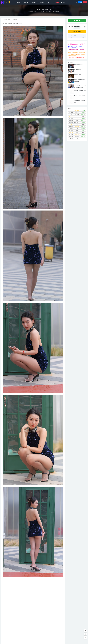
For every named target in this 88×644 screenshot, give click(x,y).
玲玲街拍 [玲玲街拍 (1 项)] (71, 127)
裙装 (5, 595)
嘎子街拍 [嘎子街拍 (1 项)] (71, 119)
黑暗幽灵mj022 (78, 75)
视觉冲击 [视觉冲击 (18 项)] (77, 135)
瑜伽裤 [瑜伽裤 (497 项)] (71, 129)
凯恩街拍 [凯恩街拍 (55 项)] (77, 115)
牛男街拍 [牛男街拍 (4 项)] (83, 125)
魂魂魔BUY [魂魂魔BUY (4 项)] (83, 137)
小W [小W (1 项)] (77, 119)
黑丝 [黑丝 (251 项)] (77, 139)
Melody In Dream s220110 (80, 96)
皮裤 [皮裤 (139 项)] (77, 129)
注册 (85, 2)
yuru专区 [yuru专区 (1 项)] (77, 111)
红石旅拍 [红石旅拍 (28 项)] (71, 131)
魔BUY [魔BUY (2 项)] (71, 139)
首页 (10, 19)
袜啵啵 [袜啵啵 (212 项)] (77, 133)
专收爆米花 (56, 12)
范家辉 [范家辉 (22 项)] (77, 131)
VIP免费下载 (77, 31)
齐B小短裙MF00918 (7, 635)
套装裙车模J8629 (56, 635)
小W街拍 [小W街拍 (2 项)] (83, 119)
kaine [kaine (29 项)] (71, 111)
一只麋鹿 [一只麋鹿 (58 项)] (71, 113)
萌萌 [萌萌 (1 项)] (83, 131)
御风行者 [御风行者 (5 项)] (71, 121)
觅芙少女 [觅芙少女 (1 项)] (71, 135)
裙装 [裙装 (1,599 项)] (83, 133)
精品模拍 (31, 12)
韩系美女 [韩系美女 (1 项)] (71, 137)
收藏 (5, 599)
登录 (80, 2)
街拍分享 (5, 633)
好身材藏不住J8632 (78, 65)
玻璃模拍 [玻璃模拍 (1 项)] (77, 127)
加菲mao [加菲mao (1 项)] (71, 117)
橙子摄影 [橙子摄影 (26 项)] (71, 123)
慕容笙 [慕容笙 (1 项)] (77, 121)
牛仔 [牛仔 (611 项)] (77, 125)
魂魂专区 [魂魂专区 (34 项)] (77, 137)
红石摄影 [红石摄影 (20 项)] (83, 129)
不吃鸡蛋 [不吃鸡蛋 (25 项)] (83, 113)
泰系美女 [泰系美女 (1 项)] (83, 123)
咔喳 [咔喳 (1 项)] (83, 117)
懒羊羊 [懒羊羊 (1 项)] (83, 121)
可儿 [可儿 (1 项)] (77, 117)
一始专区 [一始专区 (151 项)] (77, 113)
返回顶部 (84, 642)
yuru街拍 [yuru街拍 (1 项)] (83, 111)
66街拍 (12, 642)
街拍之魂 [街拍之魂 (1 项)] (71, 133)
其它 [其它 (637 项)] (71, 115)
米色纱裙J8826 (77, 70)
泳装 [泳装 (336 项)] (71, 125)
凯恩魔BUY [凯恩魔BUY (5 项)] (83, 115)
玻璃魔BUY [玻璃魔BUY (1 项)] (83, 127)
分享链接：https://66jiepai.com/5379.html (15, 599)
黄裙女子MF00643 (39, 635)
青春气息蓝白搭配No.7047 (80, 91)
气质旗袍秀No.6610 (23, 635)
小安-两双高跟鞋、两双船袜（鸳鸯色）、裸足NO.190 (80, 87)
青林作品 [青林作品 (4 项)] (83, 135)
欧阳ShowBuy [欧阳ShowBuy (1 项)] (77, 123)
